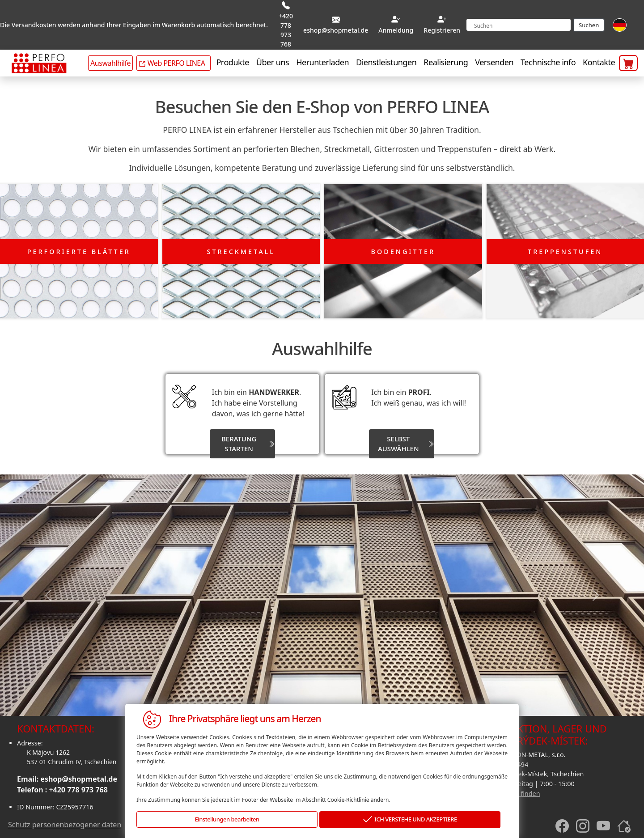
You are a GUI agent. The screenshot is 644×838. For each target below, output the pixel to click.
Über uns (273, 62)
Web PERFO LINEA (172, 63)
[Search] (519, 25)
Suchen (589, 25)
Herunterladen (322, 62)
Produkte (232, 62)
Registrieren (442, 30)
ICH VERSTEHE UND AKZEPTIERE (410, 820)
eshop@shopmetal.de (79, 778)
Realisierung (446, 62)
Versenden (494, 62)
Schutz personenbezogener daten (65, 823)
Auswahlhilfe (110, 63)
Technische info (548, 62)
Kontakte (599, 62)
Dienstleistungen (386, 62)
